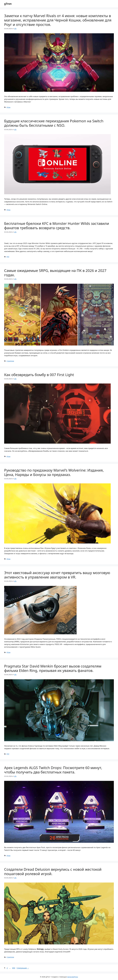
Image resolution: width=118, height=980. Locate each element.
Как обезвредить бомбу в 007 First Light (39, 375)
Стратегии (10, 361)
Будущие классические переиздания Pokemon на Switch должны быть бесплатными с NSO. (54, 123)
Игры (8, 107)
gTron (8, 4)
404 (14, 968)
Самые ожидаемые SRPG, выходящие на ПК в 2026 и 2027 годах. (55, 273)
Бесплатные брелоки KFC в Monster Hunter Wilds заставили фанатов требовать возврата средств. (57, 226)
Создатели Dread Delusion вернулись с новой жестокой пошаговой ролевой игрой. (53, 871)
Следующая (23, 968)
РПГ (8, 257)
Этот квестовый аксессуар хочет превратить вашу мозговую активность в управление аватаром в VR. (57, 575)
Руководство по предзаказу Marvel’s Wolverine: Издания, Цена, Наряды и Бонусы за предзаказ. (54, 472)
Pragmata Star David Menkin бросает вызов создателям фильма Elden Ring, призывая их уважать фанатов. (53, 668)
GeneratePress (73, 977)
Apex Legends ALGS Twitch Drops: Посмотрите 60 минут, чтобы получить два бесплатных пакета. (53, 770)
